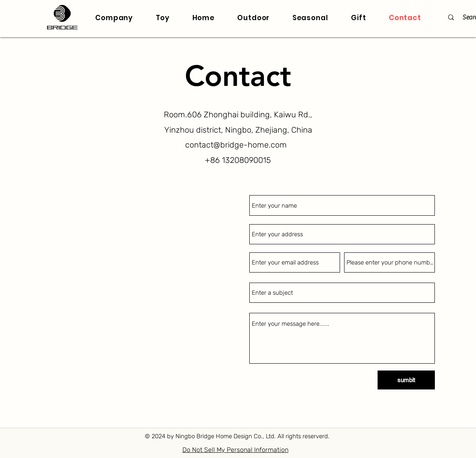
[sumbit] (406, 380)
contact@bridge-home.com (236, 145)
